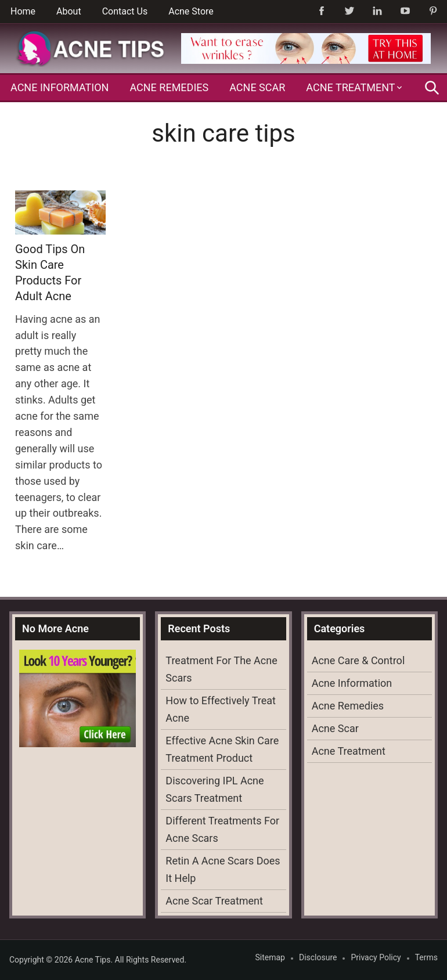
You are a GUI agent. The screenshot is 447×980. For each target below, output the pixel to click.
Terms (426, 957)
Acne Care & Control (358, 660)
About (69, 11)
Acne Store (191, 11)
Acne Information (60, 87)
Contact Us (125, 11)
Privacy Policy (376, 957)
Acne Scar (257, 87)
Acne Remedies (169, 87)
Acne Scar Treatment (214, 901)
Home (23, 11)
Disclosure (318, 957)
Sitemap (270, 957)
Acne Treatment (350, 87)
